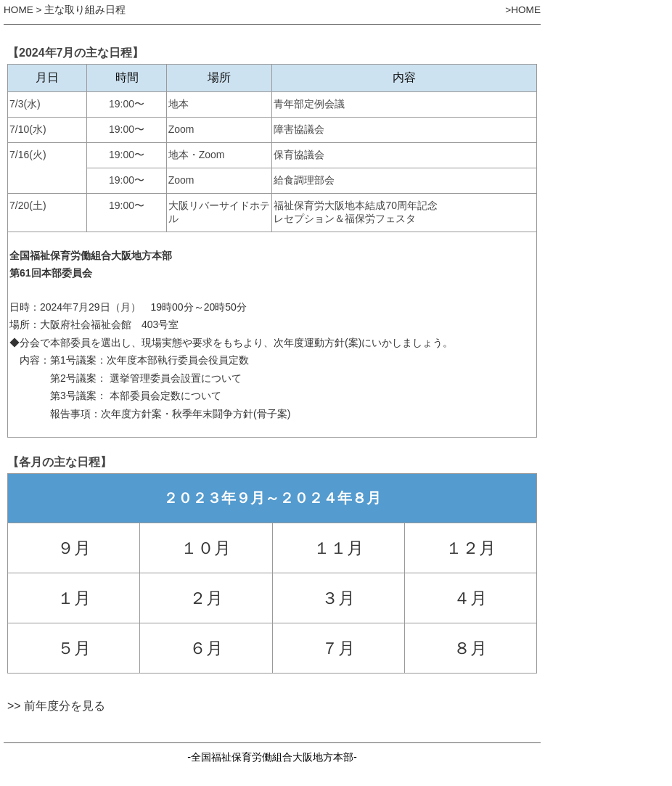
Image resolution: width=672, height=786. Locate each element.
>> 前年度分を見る (56, 706)
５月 (74, 648)
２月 (206, 598)
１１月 (339, 548)
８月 (470, 648)
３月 (338, 598)
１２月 (471, 548)
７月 (338, 648)
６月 (206, 648)
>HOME (523, 10)
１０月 (206, 548)
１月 (74, 598)
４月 (470, 598)
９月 (74, 548)
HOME (19, 10)
